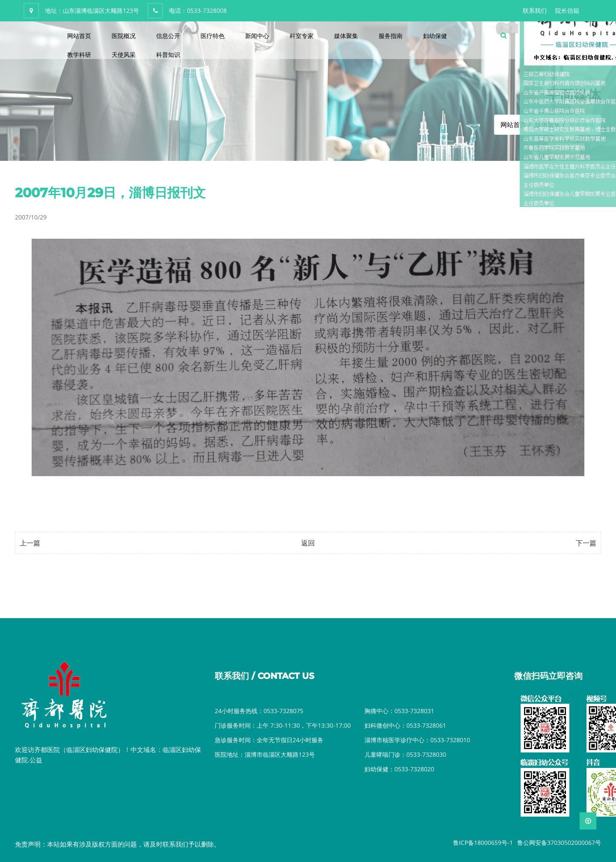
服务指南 (391, 36)
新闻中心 (257, 36)
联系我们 (535, 10)
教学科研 (79, 55)
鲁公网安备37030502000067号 (559, 843)
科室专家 (302, 36)
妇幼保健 (435, 36)
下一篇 (586, 543)
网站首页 (79, 36)
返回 (308, 543)
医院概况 (124, 36)
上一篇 (30, 543)
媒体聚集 (346, 36)
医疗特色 (213, 36)
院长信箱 (567, 10)
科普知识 (168, 55)
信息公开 (168, 36)
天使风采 (124, 55)
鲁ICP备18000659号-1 (483, 843)
